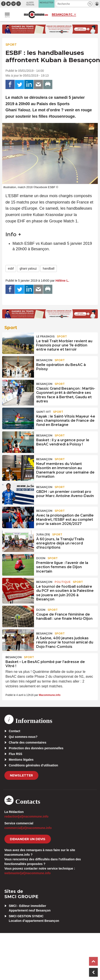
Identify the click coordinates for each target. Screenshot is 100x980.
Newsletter (21, 775)
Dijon (41, 558)
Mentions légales (21, 760)
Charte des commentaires (28, 742)
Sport (11, 45)
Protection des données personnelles (36, 748)
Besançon (44, 360)
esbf (11, 268)
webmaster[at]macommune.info (28, 873)
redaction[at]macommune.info (26, 816)
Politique (63, 582)
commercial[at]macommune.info (28, 828)
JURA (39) (43, 534)
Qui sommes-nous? (23, 737)
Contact (14, 731)
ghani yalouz (28, 268)
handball (49, 268)
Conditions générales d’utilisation (33, 765)
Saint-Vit (44, 412)
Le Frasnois (45, 336)
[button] (90, 4)
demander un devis (28, 839)
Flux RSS (15, 754)
